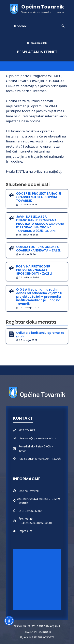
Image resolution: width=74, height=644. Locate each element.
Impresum (25, 531)
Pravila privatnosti (37, 632)
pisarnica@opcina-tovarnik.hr (37, 438)
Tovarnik (34, 491)
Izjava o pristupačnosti (37, 637)
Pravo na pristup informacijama (37, 626)
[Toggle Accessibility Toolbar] (9, 621)
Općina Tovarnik (43, 7)
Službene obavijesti (28, 185)
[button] (63, 26)
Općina (23, 491)
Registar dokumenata (31, 322)
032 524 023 (27, 430)
